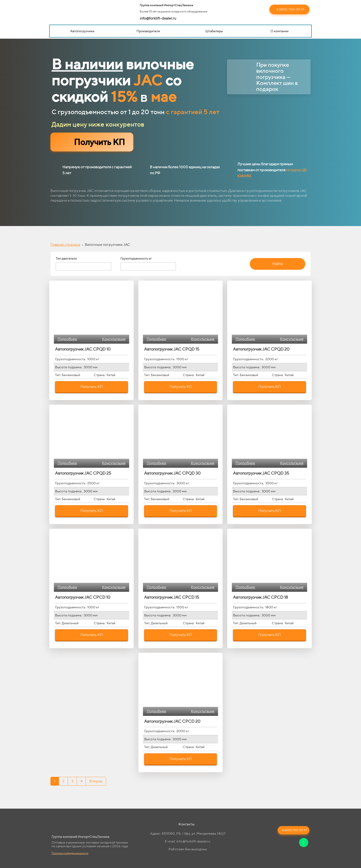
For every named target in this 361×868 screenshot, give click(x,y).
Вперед (96, 781)
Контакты (186, 824)
